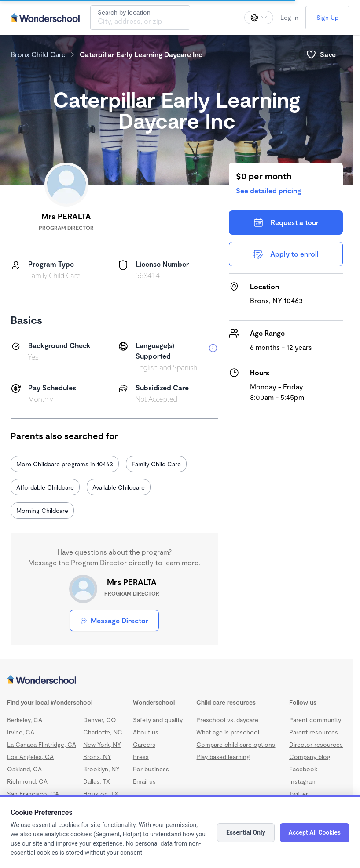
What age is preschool (228, 732)
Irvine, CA (21, 732)
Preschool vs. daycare (227, 720)
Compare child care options (236, 744)
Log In (289, 17)
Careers (144, 744)
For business (151, 769)
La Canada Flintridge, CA (42, 744)
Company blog (310, 757)
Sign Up (327, 17)
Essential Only (246, 832)
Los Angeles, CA (30, 757)
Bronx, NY (97, 757)
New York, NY (102, 744)
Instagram (303, 781)
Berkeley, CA (25, 720)
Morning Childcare (42, 510)
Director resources (316, 744)
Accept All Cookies (315, 832)
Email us (144, 781)
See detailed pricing (268, 191)
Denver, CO (100, 720)
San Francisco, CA (33, 794)
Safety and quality (158, 720)
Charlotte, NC (103, 732)
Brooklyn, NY (101, 769)
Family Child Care (156, 464)
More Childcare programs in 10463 (65, 464)
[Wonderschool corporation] (177, 680)
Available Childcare (119, 487)
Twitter (299, 794)
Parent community (315, 720)
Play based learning (223, 757)
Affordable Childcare (45, 487)
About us (146, 732)
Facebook (303, 769)
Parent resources (314, 732)
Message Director (114, 620)
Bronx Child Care (38, 54)
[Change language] (259, 18)
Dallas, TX (97, 781)
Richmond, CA (27, 781)
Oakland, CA (24, 769)
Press (141, 757)
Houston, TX (101, 794)
